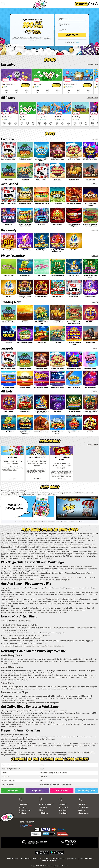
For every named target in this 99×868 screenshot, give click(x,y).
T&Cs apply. (32, 40)
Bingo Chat (37, 790)
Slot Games (82, 804)
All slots (95, 139)
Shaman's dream (84, 813)
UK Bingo (23, 813)
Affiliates (45, 861)
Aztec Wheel (25, 180)
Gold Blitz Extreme (90, 296)
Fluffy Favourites (9, 276)
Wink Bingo (23, 804)
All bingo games (92, 65)
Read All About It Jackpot (9, 159)
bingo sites (36, 556)
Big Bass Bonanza (25, 276)
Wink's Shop (13, 457)
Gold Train (90, 432)
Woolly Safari (9, 180)
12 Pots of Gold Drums (58, 276)
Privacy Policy (62, 859)
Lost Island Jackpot (9, 387)
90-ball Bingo (6, 659)
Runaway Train (90, 180)
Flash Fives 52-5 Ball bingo (79, 538)
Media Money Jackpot (74, 159)
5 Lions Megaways (58, 224)
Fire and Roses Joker (41, 296)
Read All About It (41, 180)
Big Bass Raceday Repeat (41, 204)
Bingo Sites (62, 810)
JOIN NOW (72, 35)
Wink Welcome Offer (37, 457)
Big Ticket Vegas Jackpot (90, 159)
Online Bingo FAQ (86, 790)
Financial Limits (37, 859)
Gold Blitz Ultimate (25, 250)
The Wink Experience (46, 804)
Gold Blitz (74, 250)
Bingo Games (63, 807)
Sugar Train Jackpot (74, 387)
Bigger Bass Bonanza (74, 432)
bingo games (39, 538)
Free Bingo (23, 807)
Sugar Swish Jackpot (90, 368)
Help (16, 859)
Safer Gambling (25, 859)
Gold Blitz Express (41, 250)
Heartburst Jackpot (90, 387)
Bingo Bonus (63, 813)
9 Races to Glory (25, 411)
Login (77, 42)
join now (81, 4)
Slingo (41, 810)
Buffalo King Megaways (41, 432)
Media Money (58, 180)
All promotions (92, 445)
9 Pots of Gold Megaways (74, 411)
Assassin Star (9, 224)
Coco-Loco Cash (41, 343)
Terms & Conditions (86, 859)
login (93, 4)
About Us (10, 859)
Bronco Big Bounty (9, 250)
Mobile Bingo (62, 790)
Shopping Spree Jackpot (41, 387)
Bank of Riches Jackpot (58, 159)
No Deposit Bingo (25, 810)
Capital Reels (58, 204)
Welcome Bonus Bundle (13, 713)
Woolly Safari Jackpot (25, 159)
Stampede (25, 322)
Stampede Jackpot (25, 387)
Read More (13, 479)
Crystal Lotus (58, 411)
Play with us (63, 804)
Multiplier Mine (74, 180)
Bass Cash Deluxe (58, 296)
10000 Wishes (90, 322)
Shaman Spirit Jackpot (58, 387)
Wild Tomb (41, 224)
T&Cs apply (14, 471)
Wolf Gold (9, 343)
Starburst (82, 810)
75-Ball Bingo (13, 687)
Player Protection (49, 859)
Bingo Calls (13, 790)
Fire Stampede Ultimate (74, 204)
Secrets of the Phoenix (25, 204)
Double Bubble (41, 276)
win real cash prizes (60, 724)
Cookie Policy (73, 859)
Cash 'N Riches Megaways (25, 343)
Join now (25, 85)
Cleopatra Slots (84, 807)
